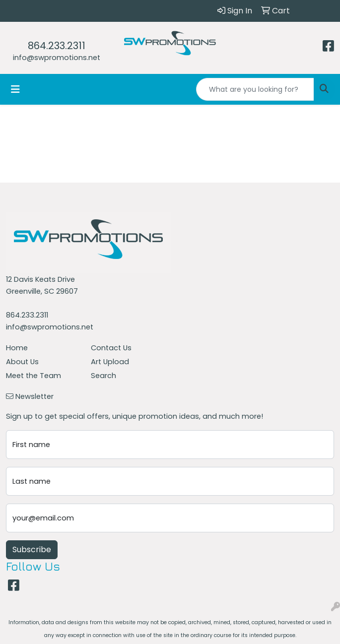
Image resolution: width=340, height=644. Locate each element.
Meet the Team (34, 376)
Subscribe (32, 549)
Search (103, 376)
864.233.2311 (57, 46)
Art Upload (110, 362)
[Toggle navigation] (15, 89)
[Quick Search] (255, 89)
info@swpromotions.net (57, 58)
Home (17, 348)
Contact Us (111, 348)
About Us (22, 362)
